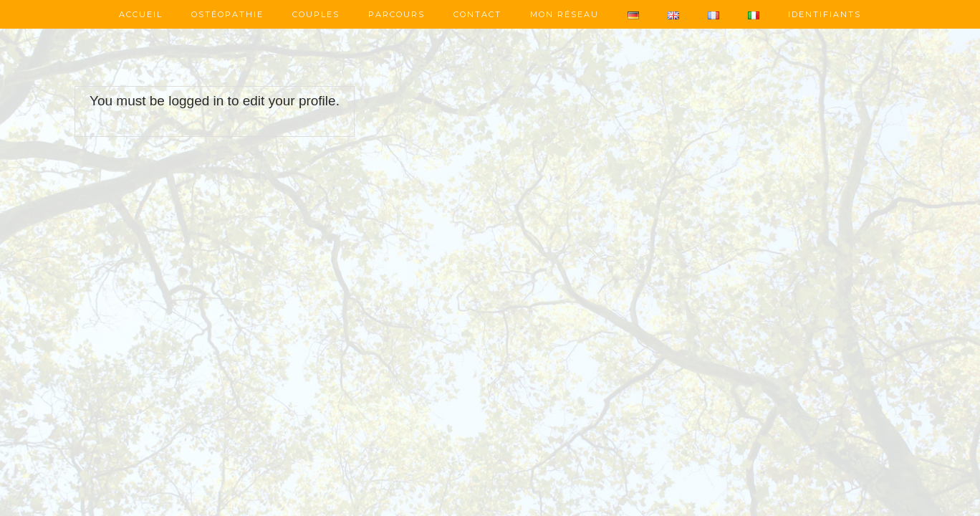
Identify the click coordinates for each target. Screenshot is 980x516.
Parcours (397, 14)
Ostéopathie (227, 14)
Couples (316, 14)
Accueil (141, 14)
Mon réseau (565, 14)
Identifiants (825, 14)
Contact (477, 14)
